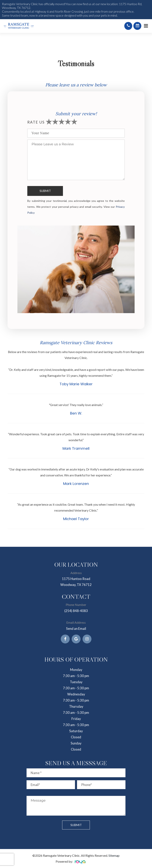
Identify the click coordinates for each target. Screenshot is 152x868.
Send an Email (76, 629)
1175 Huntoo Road (76, 579)
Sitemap (114, 855)
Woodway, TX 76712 (76, 585)
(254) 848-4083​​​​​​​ (76, 611)
